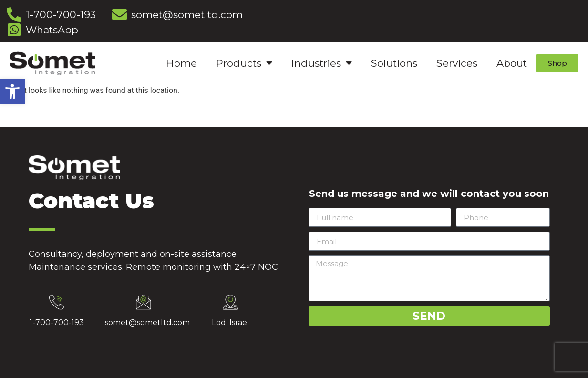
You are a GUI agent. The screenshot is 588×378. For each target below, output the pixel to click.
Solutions (394, 63)
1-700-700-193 (57, 322)
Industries (322, 63)
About (512, 63)
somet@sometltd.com (147, 322)
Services (457, 63)
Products (244, 63)
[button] (12, 92)
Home (181, 63)
